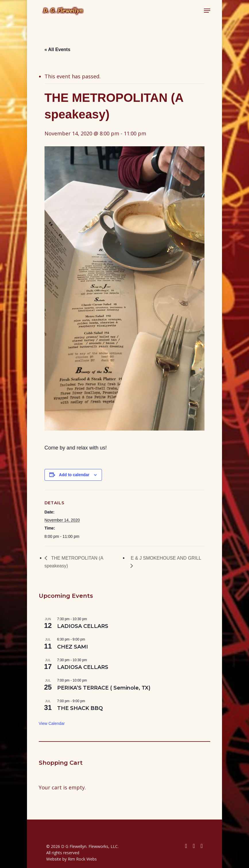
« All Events (57, 49)
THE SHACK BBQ (80, 708)
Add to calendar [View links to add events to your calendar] (74, 475)
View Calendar (52, 723)
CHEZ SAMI (73, 647)
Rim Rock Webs (82, 859)
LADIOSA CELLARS (83, 626)
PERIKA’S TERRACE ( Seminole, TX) (104, 688)
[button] (207, 11)
